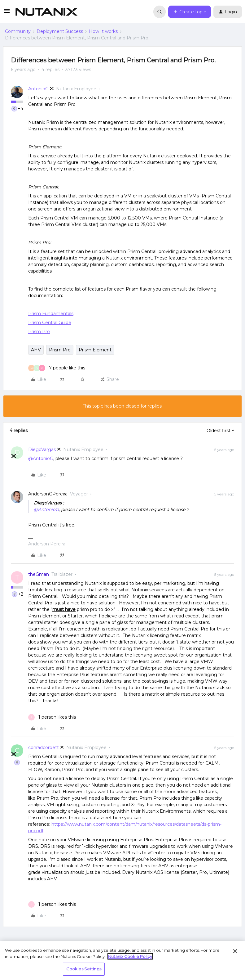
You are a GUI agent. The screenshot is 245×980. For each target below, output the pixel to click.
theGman (39, 574)
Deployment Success (60, 31)
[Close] (235, 951)
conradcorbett (44, 747)
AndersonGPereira (48, 494)
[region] (122, 961)
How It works (103, 31)
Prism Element (95, 350)
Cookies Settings (84, 969)
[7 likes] (57, 368)
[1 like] (52, 717)
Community (18, 31)
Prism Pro (60, 350)
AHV (36, 350)
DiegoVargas (42, 449)
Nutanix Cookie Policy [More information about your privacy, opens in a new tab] (130, 956)
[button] (7, 13)
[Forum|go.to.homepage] (46, 12)
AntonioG (38, 89)
